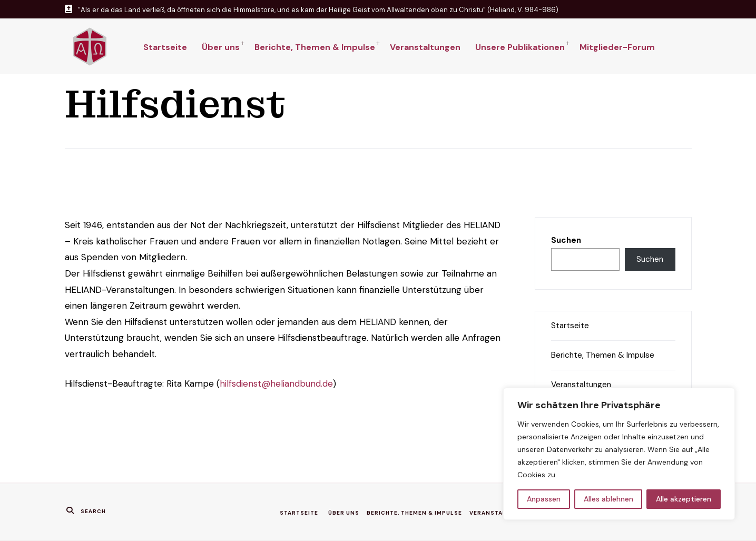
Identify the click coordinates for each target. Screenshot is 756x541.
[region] (619, 454)
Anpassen (544, 499)
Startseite (165, 47)
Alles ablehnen (608, 499)
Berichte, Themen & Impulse (315, 47)
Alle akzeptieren (684, 499)
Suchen (566, 240)
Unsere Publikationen (520, 47)
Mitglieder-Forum (617, 47)
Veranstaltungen (425, 47)
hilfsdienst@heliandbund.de (276, 383)
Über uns (221, 47)
